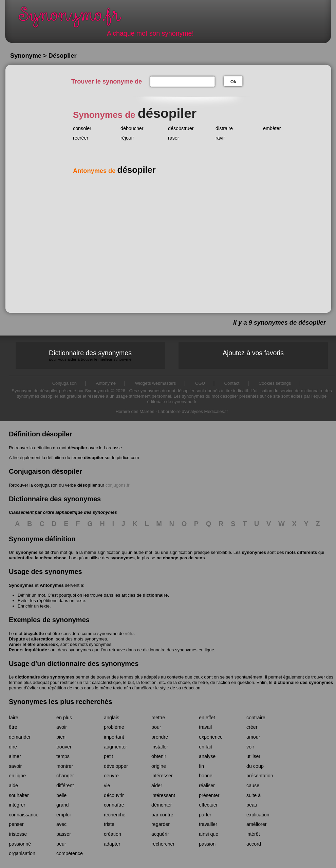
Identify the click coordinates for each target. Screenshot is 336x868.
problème (114, 727)
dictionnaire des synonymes (45, 677)
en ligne (17, 776)
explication (258, 815)
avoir (62, 727)
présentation (260, 776)
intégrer (17, 805)
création (113, 834)
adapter (112, 844)
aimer (15, 756)
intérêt (253, 834)
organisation (22, 853)
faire (14, 718)
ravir (220, 138)
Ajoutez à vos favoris (253, 353)
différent (65, 785)
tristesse (18, 834)
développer (116, 766)
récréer (81, 138)
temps (63, 756)
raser (174, 138)
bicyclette (34, 634)
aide (13, 785)
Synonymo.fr (74, 19)
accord (254, 844)
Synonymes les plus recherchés (61, 702)
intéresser (162, 776)
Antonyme (106, 383)
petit (108, 756)
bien (61, 737)
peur (61, 844)
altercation (42, 639)
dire (13, 747)
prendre (160, 737)
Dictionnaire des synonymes (90, 355)
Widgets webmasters (156, 383)
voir (250, 747)
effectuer (208, 805)
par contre (162, 815)
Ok (233, 82)
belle (61, 795)
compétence (70, 853)
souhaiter (19, 795)
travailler (208, 824)
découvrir (114, 795)
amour (253, 737)
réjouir (127, 138)
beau (252, 805)
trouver (64, 747)
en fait (206, 747)
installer (160, 747)
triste (109, 824)
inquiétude (36, 650)
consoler (82, 128)
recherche (115, 815)
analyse (207, 756)
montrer (65, 766)
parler (205, 815)
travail (205, 727)
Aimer (15, 644)
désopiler (77, 448)
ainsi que (209, 834)
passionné (20, 844)
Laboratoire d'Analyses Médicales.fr (193, 411)
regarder (161, 824)
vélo (129, 634)
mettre (158, 718)
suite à (254, 795)
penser (16, 824)
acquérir (160, 834)
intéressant (163, 795)
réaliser (207, 785)
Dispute (17, 639)
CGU (200, 383)
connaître (114, 805)
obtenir (159, 756)
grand (63, 805)
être (13, 727)
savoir (15, 766)
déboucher (132, 128)
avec (61, 824)
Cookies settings (275, 383)
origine (159, 766)
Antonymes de (114, 171)
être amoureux (43, 644)
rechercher (163, 844)
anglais (111, 718)
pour (156, 727)
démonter (162, 805)
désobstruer (181, 128)
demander (20, 737)
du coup (255, 766)
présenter (209, 795)
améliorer (257, 824)
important (114, 737)
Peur (14, 650)
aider (157, 785)
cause (253, 785)
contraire (256, 718)
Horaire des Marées (135, 411)
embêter (272, 128)
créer (252, 727)
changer (65, 776)
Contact (232, 383)
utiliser (253, 756)
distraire (224, 128)
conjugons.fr (118, 485)
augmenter (115, 747)
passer (64, 834)
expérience (211, 737)
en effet (207, 718)
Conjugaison (64, 383)
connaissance (24, 815)
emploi (63, 815)
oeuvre (111, 776)
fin (201, 766)
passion (207, 844)
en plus (64, 718)
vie (107, 785)
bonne (206, 776)
